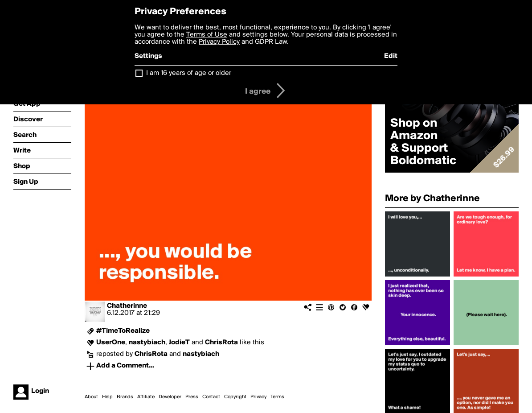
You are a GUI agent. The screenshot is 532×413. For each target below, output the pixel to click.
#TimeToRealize (123, 331)
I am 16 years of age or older (189, 73)
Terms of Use (207, 35)
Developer (170, 397)
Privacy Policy (219, 42)
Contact (211, 397)
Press (192, 397)
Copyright (235, 397)
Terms (277, 397)
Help (107, 397)
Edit (391, 56)
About (91, 397)
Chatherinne (127, 306)
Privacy (258, 397)
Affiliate (146, 397)
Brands (125, 397)
